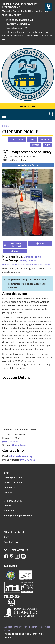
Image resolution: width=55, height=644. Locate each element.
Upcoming (17, 139)
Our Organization (13, 478)
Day (47, 145)
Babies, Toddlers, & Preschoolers (20, 264)
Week (35, 145)
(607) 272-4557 (10, 441)
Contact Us (9, 487)
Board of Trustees (13, 542)
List (32, 139)
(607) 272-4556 (27, 460)
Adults (23, 261)
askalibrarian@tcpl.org (21, 456)
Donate (7, 505)
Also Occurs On (29, 165)
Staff (6, 537)
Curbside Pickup (32, 257)
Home (5, 126)
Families (32, 261)
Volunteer (9, 510)
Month (45, 139)
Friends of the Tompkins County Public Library (24, 635)
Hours (49, 7)
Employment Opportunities (18, 515)
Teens (47, 264)
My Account (27, 106)
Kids (40, 264)
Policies (8, 492)
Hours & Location (13, 482)
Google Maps (19, 445)
